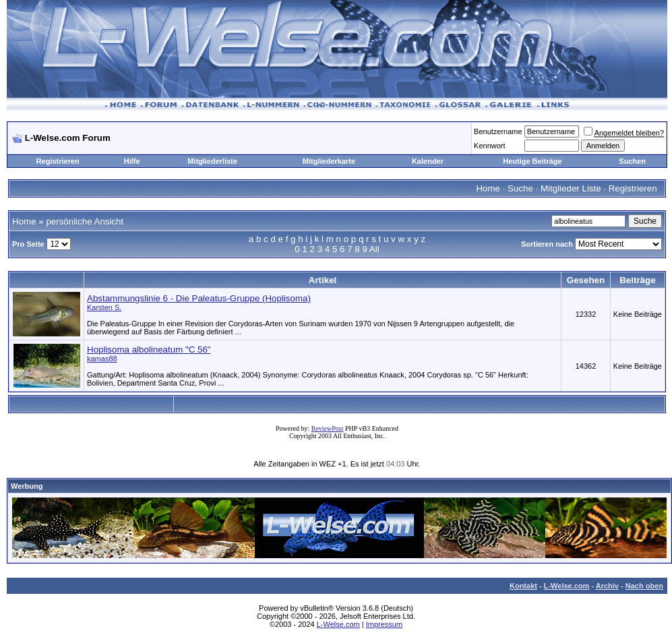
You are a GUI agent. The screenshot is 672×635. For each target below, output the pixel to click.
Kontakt (523, 586)
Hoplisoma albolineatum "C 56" (149, 350)
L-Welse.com (567, 586)
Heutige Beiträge (532, 161)
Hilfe (132, 161)
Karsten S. (104, 307)
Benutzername (498, 131)
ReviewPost (328, 428)
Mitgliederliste (212, 161)
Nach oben (644, 586)
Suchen (632, 161)
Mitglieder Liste (571, 188)
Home (488, 188)
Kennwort (489, 146)
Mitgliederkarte (329, 161)
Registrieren (58, 161)
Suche (520, 188)
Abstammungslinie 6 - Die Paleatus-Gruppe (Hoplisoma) (199, 298)
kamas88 (102, 359)
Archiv (607, 586)
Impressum (384, 624)
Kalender (428, 161)
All (374, 249)
